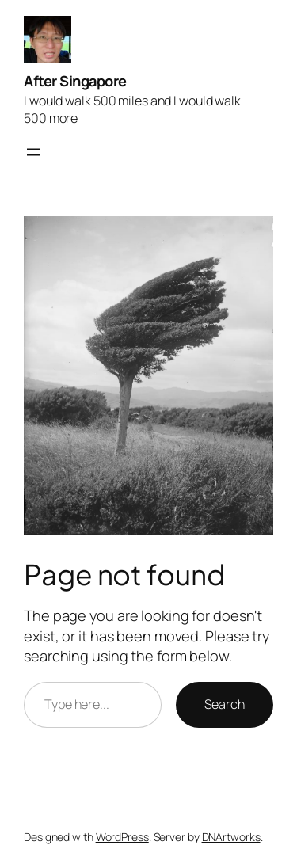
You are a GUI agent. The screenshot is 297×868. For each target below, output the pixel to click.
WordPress (122, 837)
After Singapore (75, 81)
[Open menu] (33, 152)
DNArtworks (231, 837)
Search (225, 704)
